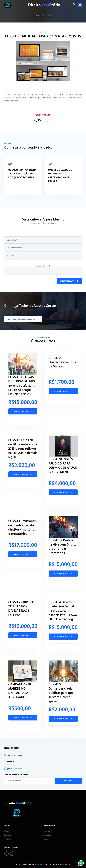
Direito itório (44, 5)
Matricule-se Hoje (23, 411)
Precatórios (48, 831)
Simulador (47, 835)
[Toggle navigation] (80, 5)
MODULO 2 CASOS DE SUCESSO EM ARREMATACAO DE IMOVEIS (60, 176)
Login (45, 839)
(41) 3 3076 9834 (14, 755)
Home (38, 16)
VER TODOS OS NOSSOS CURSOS (23, 319)
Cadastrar (68, 781)
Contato (8, 839)
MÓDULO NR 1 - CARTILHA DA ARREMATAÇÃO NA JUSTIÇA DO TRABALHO (22, 174)
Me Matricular (69, 281)
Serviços (8, 835)
